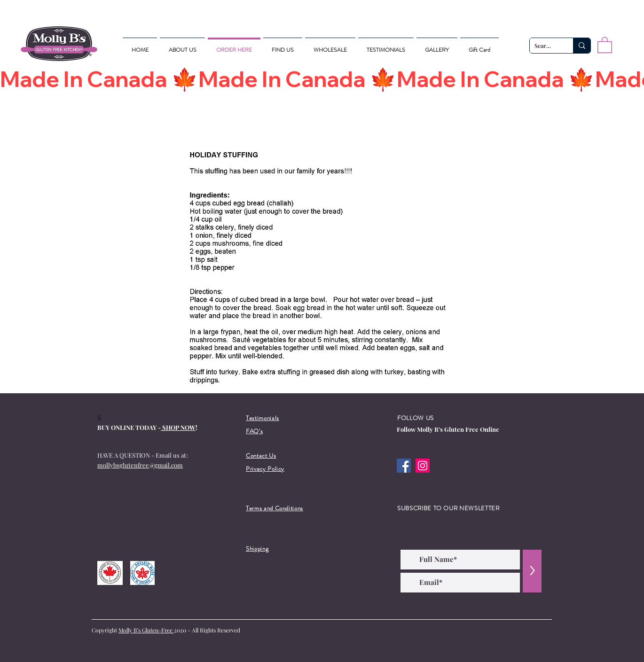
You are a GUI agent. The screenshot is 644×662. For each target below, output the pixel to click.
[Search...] (544, 46)
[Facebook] (404, 466)
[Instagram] (423, 466)
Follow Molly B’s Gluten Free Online (448, 429)
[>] (532, 571)
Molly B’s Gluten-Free (146, 630)
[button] (605, 44)
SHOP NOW (178, 427)
